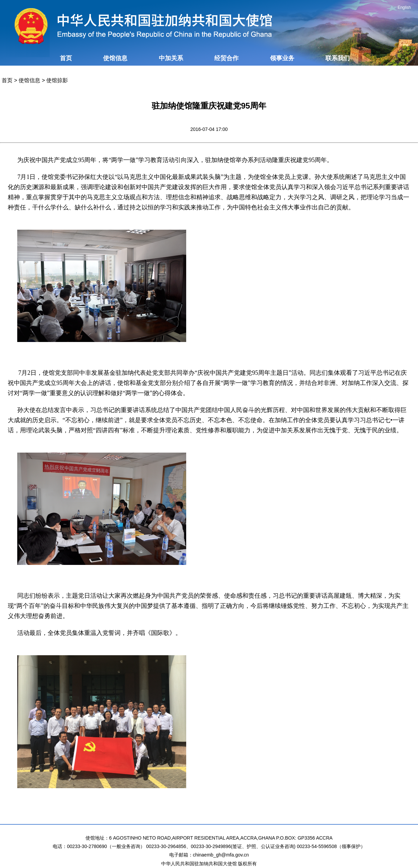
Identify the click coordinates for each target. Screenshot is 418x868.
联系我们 (338, 58)
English (404, 7)
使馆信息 (115, 58)
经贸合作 (226, 58)
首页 (66, 58)
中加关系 (171, 58)
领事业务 (282, 58)
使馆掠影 (57, 80)
